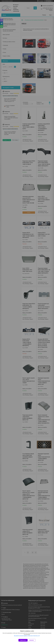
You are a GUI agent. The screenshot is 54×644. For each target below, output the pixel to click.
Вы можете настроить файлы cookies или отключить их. (27, 636)
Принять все (23, 640)
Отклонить (32, 640)
